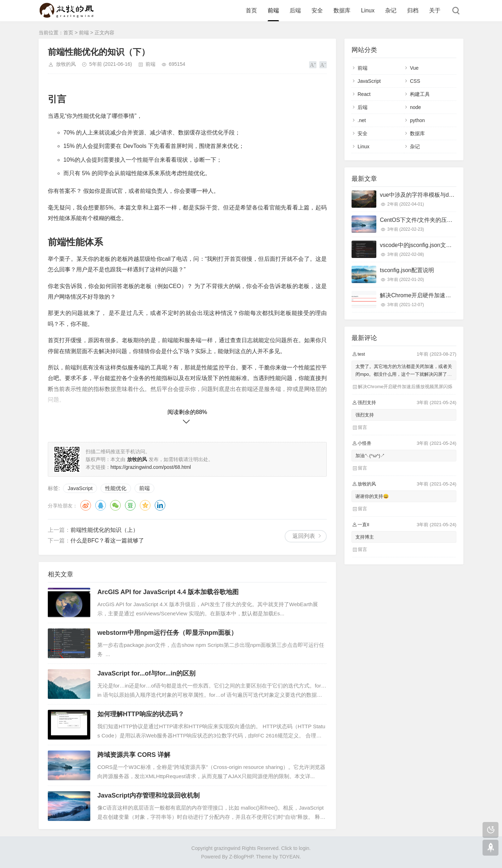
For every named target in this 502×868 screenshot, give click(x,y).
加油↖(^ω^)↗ (370, 456)
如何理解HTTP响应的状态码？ (141, 714)
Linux (368, 10)
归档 (413, 10)
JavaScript (80, 488)
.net (362, 120)
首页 (251, 10)
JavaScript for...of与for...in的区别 (146, 673)
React (364, 94)
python (417, 120)
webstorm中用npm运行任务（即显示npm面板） (167, 633)
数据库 (342, 10)
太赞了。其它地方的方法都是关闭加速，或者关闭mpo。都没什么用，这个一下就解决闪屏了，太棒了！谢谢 (404, 374)
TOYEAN (289, 857)
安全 (317, 10)
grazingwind (227, 848)
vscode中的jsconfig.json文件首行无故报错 (433, 245)
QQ (101, 505)
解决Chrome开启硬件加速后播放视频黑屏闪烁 (438, 295)
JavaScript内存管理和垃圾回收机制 (149, 795)
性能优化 (116, 488)
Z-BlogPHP (241, 857)
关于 (435, 10)
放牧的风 (66, 64)
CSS (415, 81)
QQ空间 (145, 505)
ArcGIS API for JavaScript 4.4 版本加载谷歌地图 (168, 592)
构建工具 (420, 94)
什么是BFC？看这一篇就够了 (107, 541)
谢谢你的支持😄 (372, 496)
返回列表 (304, 536)
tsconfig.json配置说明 (407, 270)
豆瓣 (130, 505)
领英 (160, 505)
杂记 (391, 10)
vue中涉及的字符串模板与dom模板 (424, 195)
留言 (363, 427)
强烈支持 (365, 415)
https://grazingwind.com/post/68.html (151, 467)
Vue (414, 68)
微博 (86, 505)
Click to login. (296, 848)
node (415, 107)
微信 (115, 505)
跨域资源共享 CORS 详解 (134, 755)
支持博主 (365, 537)
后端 (295, 10)
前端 (273, 10)
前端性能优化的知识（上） (104, 530)
